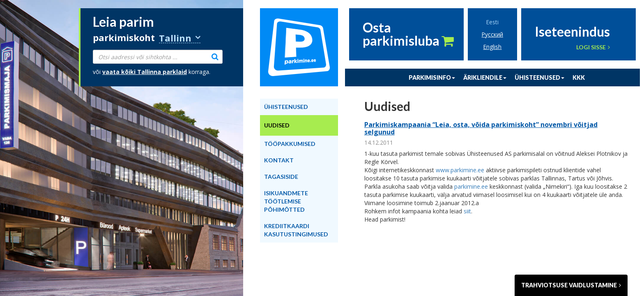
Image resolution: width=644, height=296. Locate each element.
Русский (492, 34)
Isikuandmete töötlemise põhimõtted (286, 201)
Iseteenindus (572, 31)
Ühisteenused (539, 77)
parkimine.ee (471, 186)
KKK (579, 77)
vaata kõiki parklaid (145, 72)
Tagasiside (281, 177)
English (492, 47)
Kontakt (279, 160)
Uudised (277, 125)
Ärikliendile (485, 77)
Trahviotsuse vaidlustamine (571, 285)
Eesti (492, 22)
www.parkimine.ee (460, 170)
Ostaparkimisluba (408, 34)
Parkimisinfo (432, 77)
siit (467, 211)
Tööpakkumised (290, 144)
